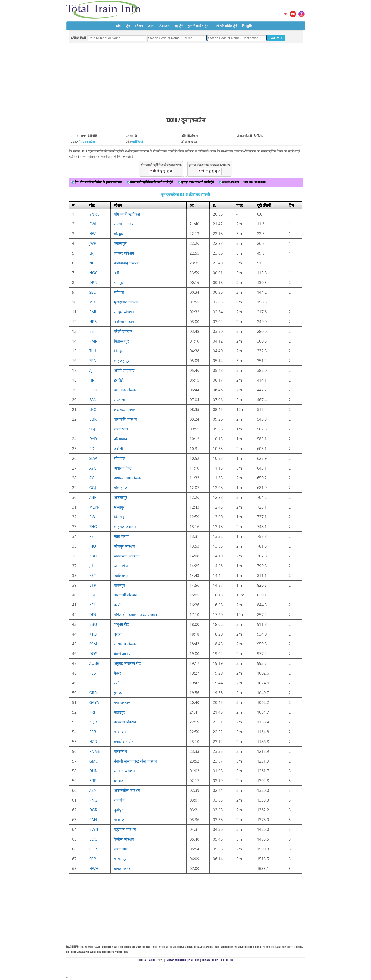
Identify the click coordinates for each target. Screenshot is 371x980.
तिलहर (119, 351)
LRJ (92, 253)
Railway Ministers (176, 960)
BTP (93, 585)
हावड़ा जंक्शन (124, 869)
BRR (93, 781)
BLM (93, 390)
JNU (92, 546)
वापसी (229, 182)
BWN (94, 829)
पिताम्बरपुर (122, 341)
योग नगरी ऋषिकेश (127, 214)
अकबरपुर (121, 497)
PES (92, 673)
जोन (151, 26)
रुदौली (118, 449)
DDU (93, 615)
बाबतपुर (119, 585)
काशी (118, 605)
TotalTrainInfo (149, 960)
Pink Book (194, 960)
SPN (93, 361)
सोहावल (120, 458)
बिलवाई (119, 517)
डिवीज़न (164, 26)
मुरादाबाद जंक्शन (126, 302)
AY (91, 478)
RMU (93, 312)
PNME (94, 751)
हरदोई (118, 380)
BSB (93, 595)
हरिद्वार (119, 234)
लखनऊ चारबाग (125, 409)
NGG (93, 273)
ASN (93, 790)
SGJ (92, 429)
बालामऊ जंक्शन (125, 390)
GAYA (94, 702)
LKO (93, 409)
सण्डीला (119, 400)
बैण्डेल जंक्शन (124, 839)
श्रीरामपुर (120, 859)
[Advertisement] (185, 77)
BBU (93, 624)
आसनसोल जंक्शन (127, 790)
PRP (93, 712)
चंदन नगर (121, 849)
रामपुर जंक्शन (124, 312)
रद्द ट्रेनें (179, 26)
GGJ (92, 488)
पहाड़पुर (119, 712)
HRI (92, 380)
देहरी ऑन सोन (124, 654)
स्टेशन (139, 26)
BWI (93, 517)
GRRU (94, 693)
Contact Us (227, 960)
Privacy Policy (210, 960)
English (249, 26)
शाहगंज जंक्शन (125, 527)
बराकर (119, 781)
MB (92, 302)
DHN (93, 771)
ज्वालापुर (120, 243)
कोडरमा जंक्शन (125, 722)
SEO (93, 292)
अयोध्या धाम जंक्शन (128, 478)
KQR (93, 722)
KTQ (93, 634)
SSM (93, 644)
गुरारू (118, 693)
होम (119, 26)
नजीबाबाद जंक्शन (127, 263)
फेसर (117, 673)
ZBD (93, 556)
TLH (93, 351)
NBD (93, 263)
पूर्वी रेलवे (137, 142)
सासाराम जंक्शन (125, 644)
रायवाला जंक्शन (125, 224)
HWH (94, 869)
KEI (92, 605)
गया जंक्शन (122, 702)
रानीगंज (119, 800)
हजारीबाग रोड (124, 742)
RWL (93, 224)
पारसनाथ (120, 751)
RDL (93, 449)
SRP (92, 859)
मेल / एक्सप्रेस (87, 142)
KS (91, 536)
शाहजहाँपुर (122, 361)
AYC (93, 468)
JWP (93, 243)
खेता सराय (121, 536)
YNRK (94, 214)
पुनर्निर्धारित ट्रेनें (198, 26)
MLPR (94, 507)
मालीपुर (119, 507)
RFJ (92, 683)
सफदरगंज (121, 429)
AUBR (94, 663)
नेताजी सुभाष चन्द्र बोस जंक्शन (135, 761)
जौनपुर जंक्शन (124, 546)
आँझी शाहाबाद (124, 370)
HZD (93, 742)
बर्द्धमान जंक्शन (125, 829)
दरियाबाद (120, 439)
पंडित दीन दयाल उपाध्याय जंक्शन (137, 615)
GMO (94, 761)
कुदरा (118, 634)
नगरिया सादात (124, 322)
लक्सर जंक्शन (124, 253)
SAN (93, 400)
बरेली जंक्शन (123, 331)
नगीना (118, 273)
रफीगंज (119, 683)
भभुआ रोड (121, 624)
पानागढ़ (119, 820)
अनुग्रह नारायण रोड (127, 663)
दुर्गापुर (118, 810)
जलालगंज (121, 566)
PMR (93, 341)
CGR (93, 849)
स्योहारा (119, 292)
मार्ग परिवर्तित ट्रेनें (225, 26)
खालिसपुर (121, 576)
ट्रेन (128, 26)
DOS (93, 654)
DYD (93, 439)
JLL (92, 566)
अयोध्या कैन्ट (123, 468)
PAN (93, 820)
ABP (93, 497)
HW (92, 234)
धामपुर (119, 283)
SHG (93, 527)
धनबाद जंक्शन (124, 771)
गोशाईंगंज (121, 488)
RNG (93, 800)
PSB (93, 732)
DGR (93, 810)
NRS (93, 322)
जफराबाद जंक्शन (126, 556)
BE (91, 331)
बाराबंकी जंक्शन (125, 419)
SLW (93, 458)
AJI (91, 370)
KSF (92, 576)
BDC (93, 839)
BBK (93, 419)
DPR (93, 283)
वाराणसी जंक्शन (125, 595)
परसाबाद (120, 732)
